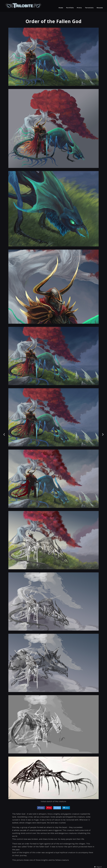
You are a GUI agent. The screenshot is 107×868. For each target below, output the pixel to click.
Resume (100, 8)
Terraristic (89, 8)
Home (61, 8)
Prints (79, 8)
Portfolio (70, 8)
